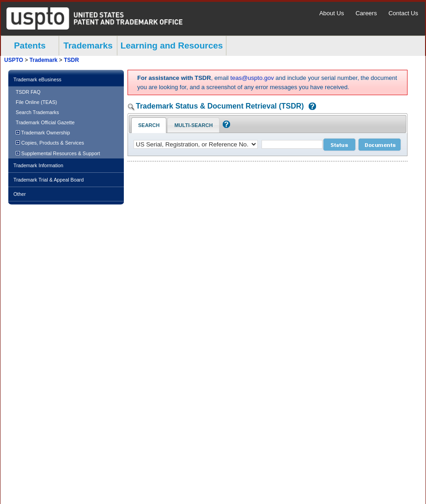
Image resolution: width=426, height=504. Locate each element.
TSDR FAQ (28, 92)
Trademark (44, 60)
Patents (30, 46)
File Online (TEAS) (36, 102)
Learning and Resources (172, 46)
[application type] (196, 144)
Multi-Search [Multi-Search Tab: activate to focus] (193, 125)
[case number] (292, 144)
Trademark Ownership (43, 133)
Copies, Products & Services (50, 143)
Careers (366, 13)
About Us (332, 13)
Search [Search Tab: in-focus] (149, 125)
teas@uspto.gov (252, 78)
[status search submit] (339, 145)
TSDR (71, 60)
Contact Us (403, 13)
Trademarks (88, 46)
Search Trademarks (37, 112)
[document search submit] (380, 145)
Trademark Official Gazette (45, 122)
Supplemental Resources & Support (58, 153)
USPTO (14, 60)
